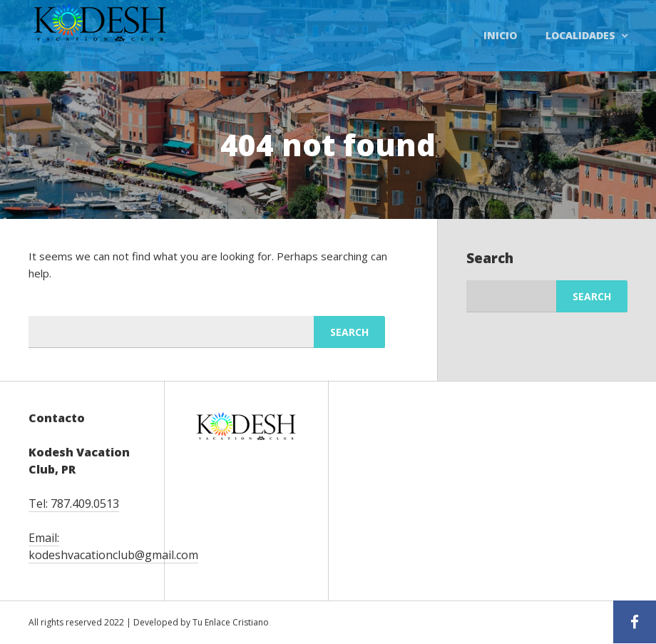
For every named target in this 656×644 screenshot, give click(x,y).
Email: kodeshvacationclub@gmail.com (113, 546)
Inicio (500, 35)
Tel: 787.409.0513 (74, 504)
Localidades (580, 35)
